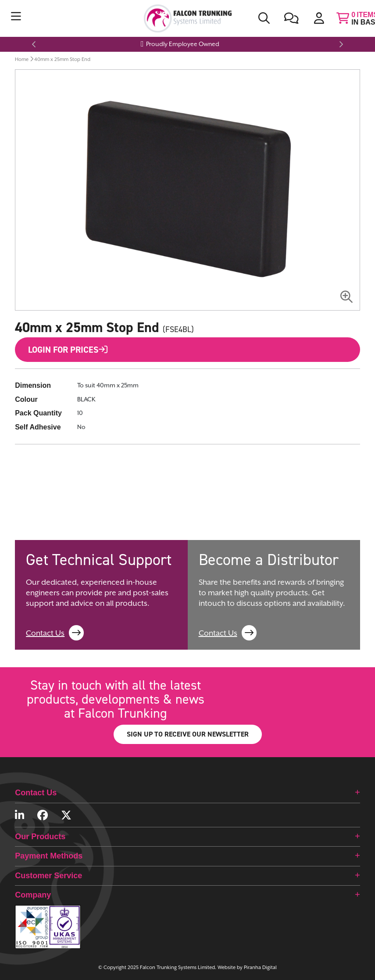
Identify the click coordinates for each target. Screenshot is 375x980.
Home (22, 59)
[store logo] (187, 18)
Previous (35, 44)
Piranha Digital (260, 967)
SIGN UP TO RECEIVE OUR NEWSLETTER (188, 734)
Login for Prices (68, 350)
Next (340, 44)
